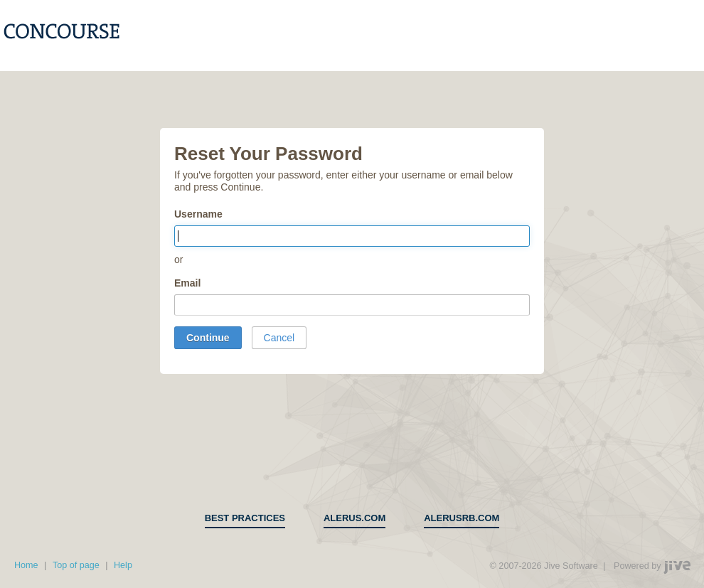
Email (187, 283)
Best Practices (245, 518)
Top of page (76, 565)
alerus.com (354, 518)
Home (26, 565)
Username (198, 214)
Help (123, 565)
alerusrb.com (462, 518)
